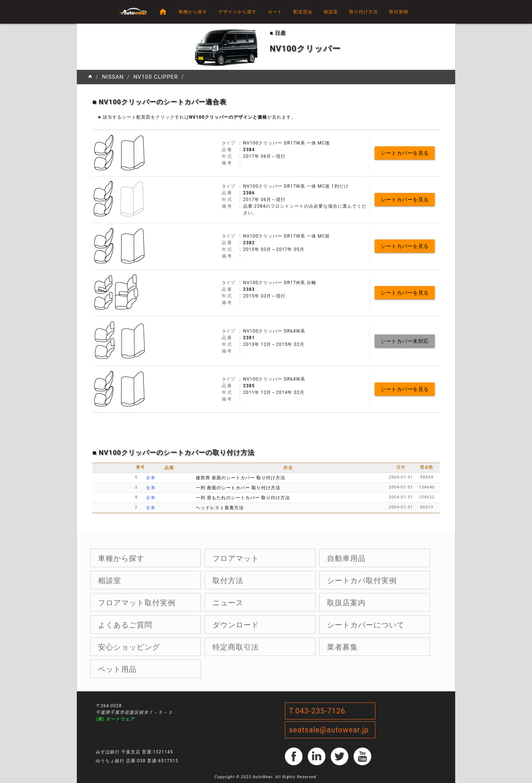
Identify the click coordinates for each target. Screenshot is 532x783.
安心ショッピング (129, 647)
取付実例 (399, 12)
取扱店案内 (346, 603)
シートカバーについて (366, 625)
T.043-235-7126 (317, 711)
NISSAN (113, 77)
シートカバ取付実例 (362, 581)
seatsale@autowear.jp (329, 730)
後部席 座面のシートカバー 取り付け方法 (241, 478)
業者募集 (342, 647)
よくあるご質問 (125, 625)
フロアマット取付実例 (137, 603)
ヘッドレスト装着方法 (220, 508)
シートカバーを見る (405, 153)
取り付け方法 (364, 12)
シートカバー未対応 (405, 341)
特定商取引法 (236, 647)
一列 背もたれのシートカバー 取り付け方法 (243, 498)
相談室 (331, 12)
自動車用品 (346, 558)
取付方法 (228, 581)
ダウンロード (236, 625)
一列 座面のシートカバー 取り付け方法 (238, 488)
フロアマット (236, 558)
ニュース (228, 603)
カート (275, 12)
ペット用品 (117, 669)
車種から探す (193, 12)
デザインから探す (238, 12)
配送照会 (303, 12)
